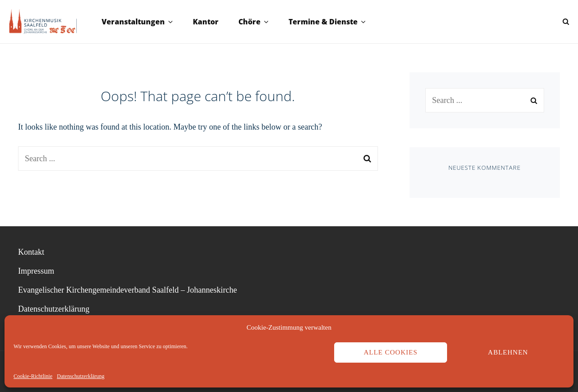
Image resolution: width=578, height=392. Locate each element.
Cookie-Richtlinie (33, 376)
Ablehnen (508, 352)
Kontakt (31, 252)
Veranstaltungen (133, 22)
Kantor (206, 22)
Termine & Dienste (323, 22)
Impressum (36, 271)
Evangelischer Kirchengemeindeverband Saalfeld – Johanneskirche (128, 290)
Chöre (249, 22)
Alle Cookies (390, 352)
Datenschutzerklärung (81, 376)
